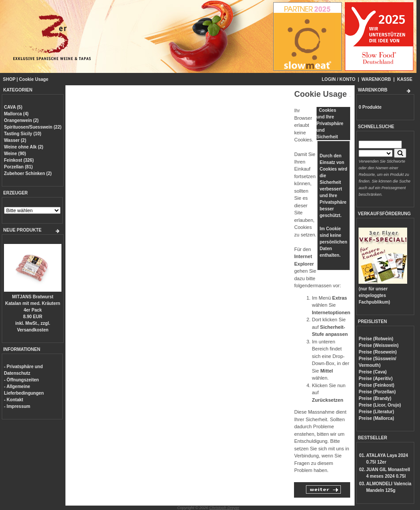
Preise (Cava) (372, 372)
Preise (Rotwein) (376, 339)
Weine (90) (15, 154)
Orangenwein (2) (21, 120)
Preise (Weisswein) (378, 345)
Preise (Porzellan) (377, 392)
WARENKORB (376, 79)
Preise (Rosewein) (378, 352)
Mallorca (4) (16, 114)
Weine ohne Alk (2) (24, 147)
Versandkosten (32, 330)
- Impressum (17, 406)
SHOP (9, 79)
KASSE (405, 79)
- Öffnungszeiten (21, 380)
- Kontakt (13, 400)
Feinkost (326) (19, 160)
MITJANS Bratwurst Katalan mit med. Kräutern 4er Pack (33, 303)
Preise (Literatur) (376, 412)
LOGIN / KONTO (339, 79)
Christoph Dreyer (224, 508)
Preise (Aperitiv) (376, 379)
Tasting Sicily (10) (23, 134)
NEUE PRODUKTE (22, 230)
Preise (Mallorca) (376, 418)
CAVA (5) (13, 107)
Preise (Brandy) (375, 398)
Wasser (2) (15, 140)
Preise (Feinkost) (376, 385)
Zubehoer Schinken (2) (28, 173)
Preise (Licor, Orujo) (380, 405)
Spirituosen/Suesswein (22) (33, 127)
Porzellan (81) (18, 167)
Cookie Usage (34, 79)
